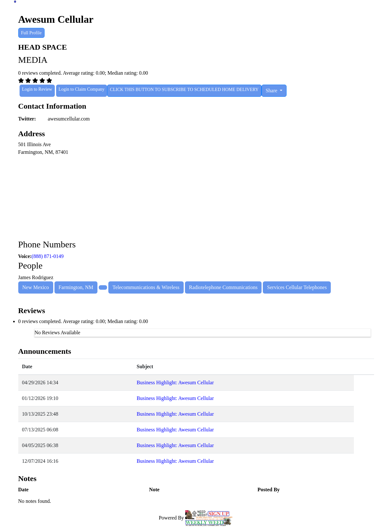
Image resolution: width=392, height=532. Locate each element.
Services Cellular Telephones (297, 287)
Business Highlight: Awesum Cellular (175, 382)
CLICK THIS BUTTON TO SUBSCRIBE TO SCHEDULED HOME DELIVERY (184, 90)
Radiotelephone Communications (223, 287)
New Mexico (36, 287)
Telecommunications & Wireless (146, 287)
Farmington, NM (76, 287)
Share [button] (272, 91)
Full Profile (31, 33)
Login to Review (37, 89)
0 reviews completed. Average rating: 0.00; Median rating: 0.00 (83, 321)
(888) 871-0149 (48, 256)
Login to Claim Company (82, 89)
